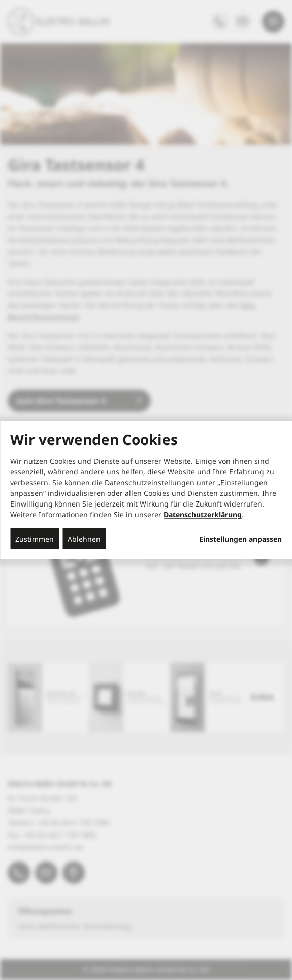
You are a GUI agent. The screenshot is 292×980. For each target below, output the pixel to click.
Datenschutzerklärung (203, 514)
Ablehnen (84, 539)
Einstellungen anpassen (240, 539)
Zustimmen (35, 539)
